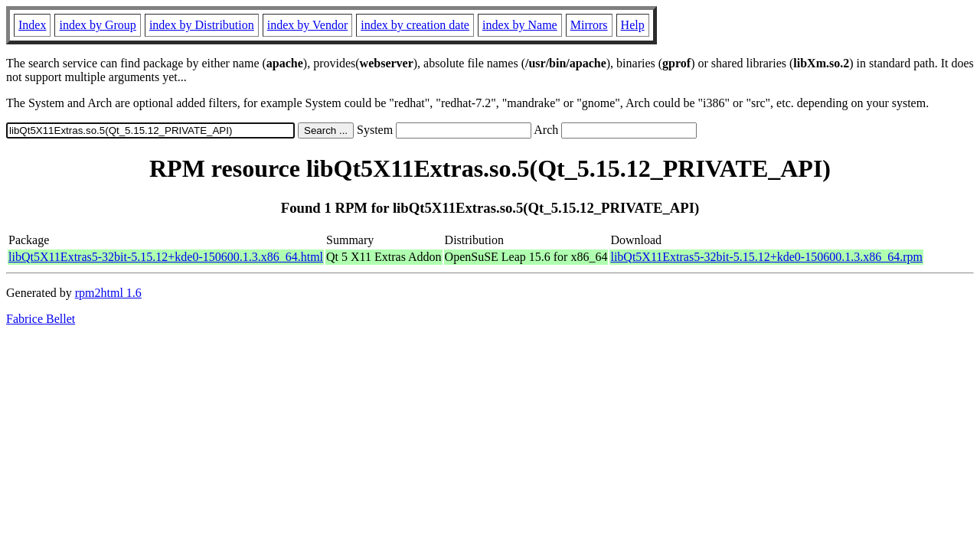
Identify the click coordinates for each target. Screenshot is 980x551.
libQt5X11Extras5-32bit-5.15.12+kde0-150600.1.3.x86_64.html (166, 257)
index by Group (97, 25)
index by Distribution (202, 25)
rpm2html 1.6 (108, 293)
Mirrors (589, 25)
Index (32, 25)
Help (633, 25)
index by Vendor (307, 25)
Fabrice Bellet (41, 319)
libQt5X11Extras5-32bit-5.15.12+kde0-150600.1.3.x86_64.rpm (766, 257)
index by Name (520, 25)
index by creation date (415, 25)
